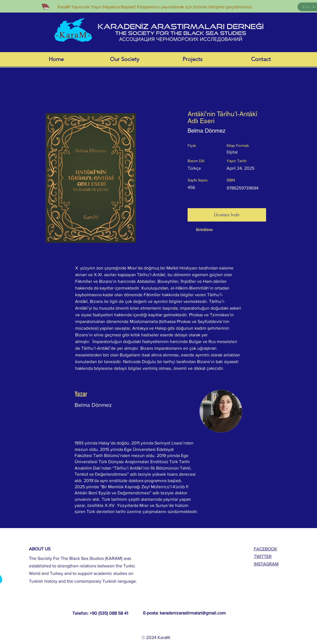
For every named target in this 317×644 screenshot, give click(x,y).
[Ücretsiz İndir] (227, 215)
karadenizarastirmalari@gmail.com (193, 613)
